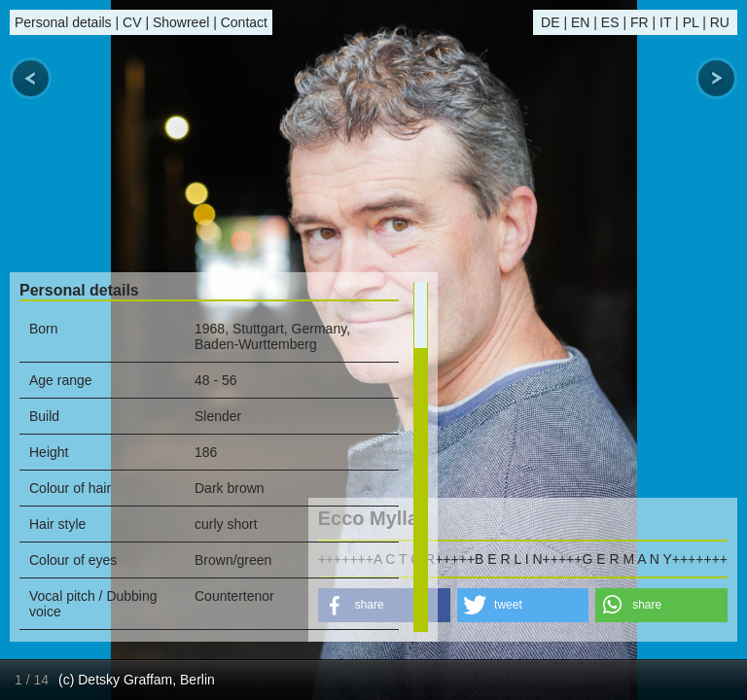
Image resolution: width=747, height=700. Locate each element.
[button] (523, 605)
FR (640, 22)
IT (665, 22)
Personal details (63, 22)
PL (691, 22)
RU (720, 22)
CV (132, 22)
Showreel (181, 22)
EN (580, 22)
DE (550, 22)
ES (610, 22)
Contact (244, 22)
